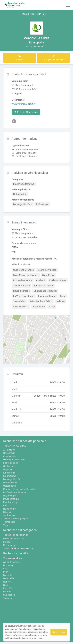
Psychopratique (11, 499)
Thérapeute (9, 522)
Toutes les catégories (16, 535)
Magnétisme (10, 476)
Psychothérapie (11, 502)
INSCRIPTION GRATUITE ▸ (37, 14)
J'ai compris (59, 632)
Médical (7, 542)
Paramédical (10, 545)
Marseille (8, 575)
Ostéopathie (9, 486)
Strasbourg (9, 595)
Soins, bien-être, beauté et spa (18, 548)
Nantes (7, 582)
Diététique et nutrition (14, 460)
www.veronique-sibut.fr (24, 104)
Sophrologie (9, 515)
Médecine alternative (14, 539)
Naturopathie (10, 483)
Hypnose (8, 469)
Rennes (7, 592)
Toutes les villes (13, 558)
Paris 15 (7, 588)
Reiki (6, 505)
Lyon (6, 572)
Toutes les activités (14, 446)
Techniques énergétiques (16, 519)
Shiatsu (7, 512)
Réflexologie (9, 509)
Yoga (6, 525)
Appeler (17, 93)
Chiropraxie (9, 453)
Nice (5, 585)
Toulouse (8, 598)
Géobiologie (9, 466)
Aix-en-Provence (11, 562)
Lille (5, 569)
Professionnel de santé (15, 492)
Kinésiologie (9, 473)
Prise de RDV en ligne (26, 112)
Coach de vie (10, 456)
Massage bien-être (13, 479)
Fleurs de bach (11, 463)
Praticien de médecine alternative (20, 489)
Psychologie (9, 496)
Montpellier (9, 578)
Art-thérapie (9, 450)
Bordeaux (8, 565)
